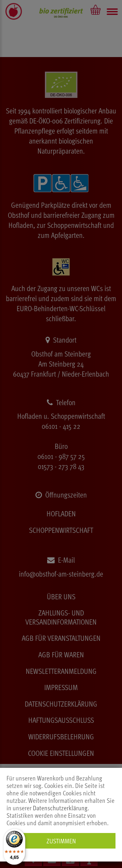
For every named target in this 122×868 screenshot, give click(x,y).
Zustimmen (61, 841)
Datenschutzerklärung (60, 808)
